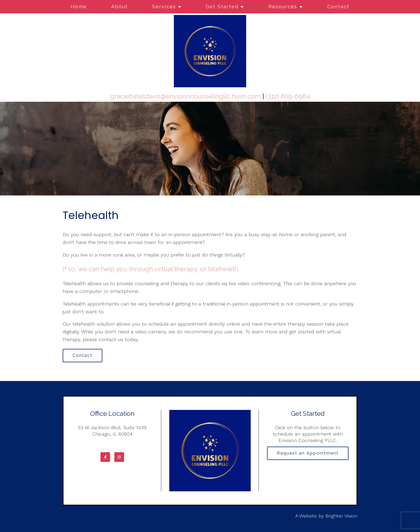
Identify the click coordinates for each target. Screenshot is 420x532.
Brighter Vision (341, 516)
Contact (338, 7)
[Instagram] (119, 457)
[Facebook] (105, 457)
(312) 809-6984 (288, 96)
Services (164, 7)
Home (79, 7)
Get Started (222, 7)
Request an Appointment (308, 453)
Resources (283, 7)
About (119, 7)
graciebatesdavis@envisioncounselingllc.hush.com (186, 96)
